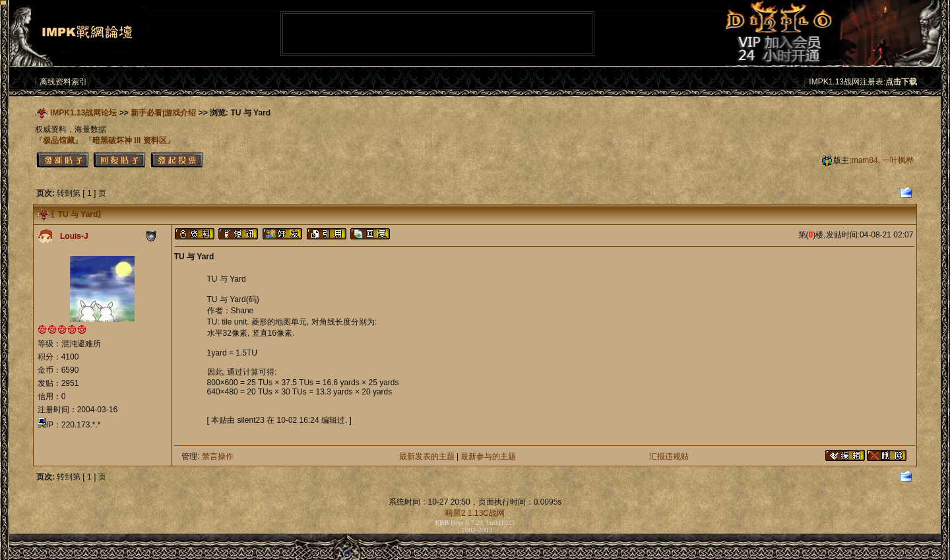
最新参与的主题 (488, 456)
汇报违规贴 (669, 456)
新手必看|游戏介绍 (163, 113)
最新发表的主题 (427, 456)
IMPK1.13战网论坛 (83, 113)
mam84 (865, 160)
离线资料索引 (63, 82)
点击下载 (901, 82)
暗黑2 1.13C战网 (475, 513)
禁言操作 (218, 456)
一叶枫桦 (898, 160)
